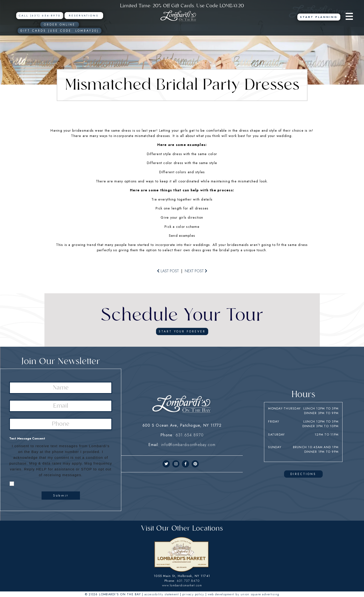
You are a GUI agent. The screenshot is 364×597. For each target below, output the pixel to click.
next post (196, 271)
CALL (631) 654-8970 (40, 15)
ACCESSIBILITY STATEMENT (162, 594)
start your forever (182, 331)
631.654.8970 (190, 435)
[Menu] (350, 17)
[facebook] (186, 464)
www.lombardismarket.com (182, 585)
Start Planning (319, 17)
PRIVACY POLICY (193, 594)
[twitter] (166, 464)
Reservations (84, 15)
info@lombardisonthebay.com (188, 445)
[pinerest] (195, 464)
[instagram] (176, 464)
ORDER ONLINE (60, 25)
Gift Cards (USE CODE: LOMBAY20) (60, 31)
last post (168, 271)
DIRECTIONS (303, 474)
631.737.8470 (188, 581)
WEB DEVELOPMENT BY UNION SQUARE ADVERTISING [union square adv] (243, 594)
